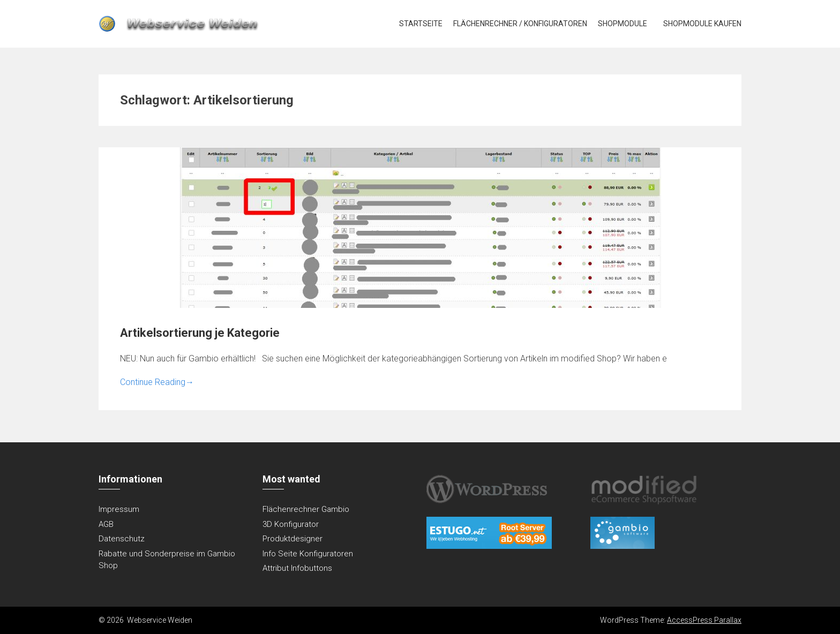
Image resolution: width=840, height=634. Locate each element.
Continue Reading (157, 382)
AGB (106, 524)
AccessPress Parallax (704, 620)
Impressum (119, 509)
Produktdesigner (292, 539)
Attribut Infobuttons (297, 568)
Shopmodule (622, 24)
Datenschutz (122, 539)
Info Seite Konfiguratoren (308, 554)
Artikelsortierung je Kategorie (200, 333)
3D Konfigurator (291, 524)
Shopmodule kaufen (702, 24)
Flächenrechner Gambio (306, 509)
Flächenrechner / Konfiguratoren (520, 24)
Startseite (421, 24)
